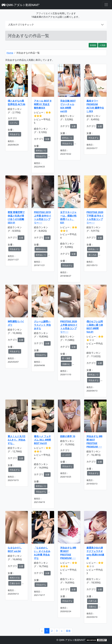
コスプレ (14, 123)
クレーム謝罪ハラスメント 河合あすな (42, 325)
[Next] (62, 631)
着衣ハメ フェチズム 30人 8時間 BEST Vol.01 (42, 440)
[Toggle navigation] (106, 5)
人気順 (102, 45)
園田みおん (41, 249)
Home (10, 53)
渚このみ (92, 255)
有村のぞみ (15, 578)
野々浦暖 (66, 358)
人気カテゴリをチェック (21, 25)
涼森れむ (66, 364)
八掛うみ (92, 601)
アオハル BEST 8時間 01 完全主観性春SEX (43, 104)
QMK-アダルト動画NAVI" (21, 5)
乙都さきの (15, 583)
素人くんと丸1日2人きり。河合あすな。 (17, 440)
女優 (47, 139)
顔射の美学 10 (68, 436)
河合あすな (15, 134)
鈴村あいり (41, 150)
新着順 (93, 45)
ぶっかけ (66, 455)
